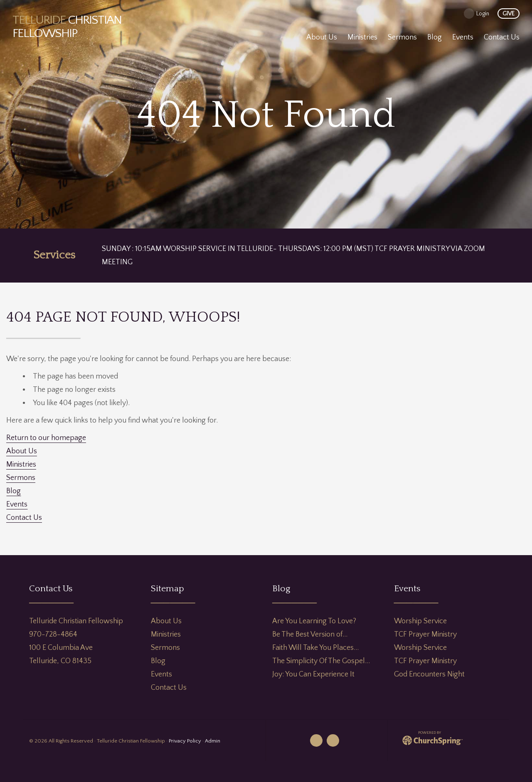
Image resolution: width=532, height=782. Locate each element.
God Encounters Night (429, 674)
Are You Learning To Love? (314, 621)
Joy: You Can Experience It (313, 674)
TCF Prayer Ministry (425, 634)
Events (17, 504)
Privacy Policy (185, 741)
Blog (14, 491)
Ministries (21, 465)
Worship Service (420, 621)
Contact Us (24, 518)
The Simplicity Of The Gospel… (321, 661)
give (509, 14)
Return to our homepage (46, 438)
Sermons (21, 478)
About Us (22, 451)
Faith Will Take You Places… (315, 648)
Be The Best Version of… (310, 634)
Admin (213, 741)
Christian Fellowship (67, 27)
